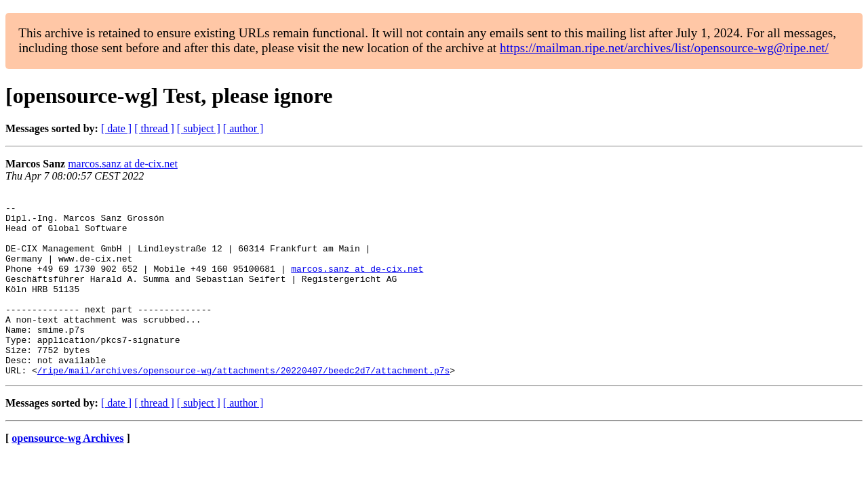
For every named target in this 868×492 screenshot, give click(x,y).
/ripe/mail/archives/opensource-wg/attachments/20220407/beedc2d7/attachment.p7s (243, 407)
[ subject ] (199, 128)
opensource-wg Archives (67, 475)
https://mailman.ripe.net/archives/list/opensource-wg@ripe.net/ (664, 48)
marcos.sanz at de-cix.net (123, 164)
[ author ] (243, 128)
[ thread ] (154, 128)
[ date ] (116, 128)
